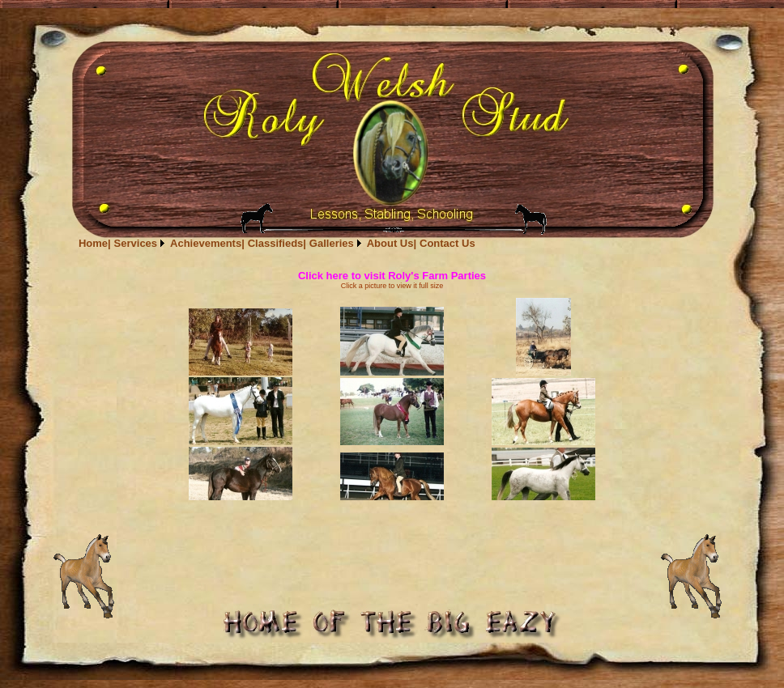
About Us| (392, 243)
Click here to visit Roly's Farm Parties (392, 276)
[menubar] (277, 243)
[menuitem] (95, 243)
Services (136, 243)
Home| (95, 243)
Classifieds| (277, 243)
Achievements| (207, 243)
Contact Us (447, 243)
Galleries (332, 243)
